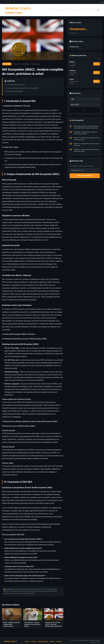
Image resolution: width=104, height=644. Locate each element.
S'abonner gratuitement (85, 176)
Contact (52, 642)
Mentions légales (43, 642)
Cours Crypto (7, 64)
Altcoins (78, 10)
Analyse (33, 642)
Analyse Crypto (89, 10)
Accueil (47, 10)
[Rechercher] (98, 10)
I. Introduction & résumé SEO (16, 85)
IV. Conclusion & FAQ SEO (15, 91)
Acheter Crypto (14, 13)
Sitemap (59, 642)
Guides (70, 10)
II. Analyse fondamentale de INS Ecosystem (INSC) (22, 88)
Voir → (97, 64)
